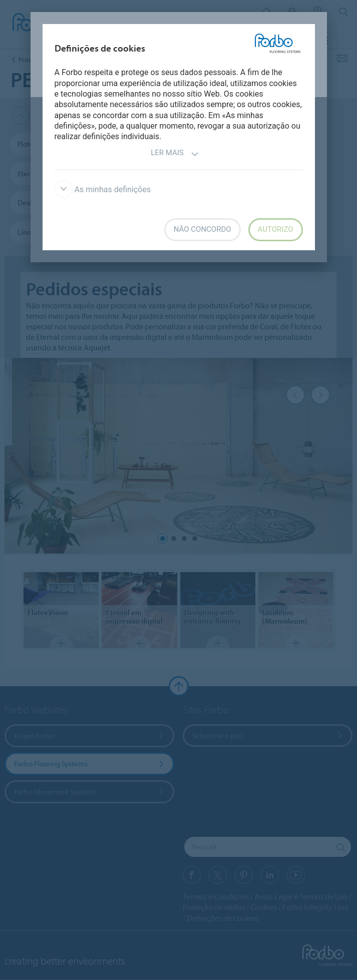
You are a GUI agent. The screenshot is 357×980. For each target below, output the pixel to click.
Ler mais (175, 154)
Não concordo (203, 229)
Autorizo (276, 229)
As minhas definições (103, 189)
